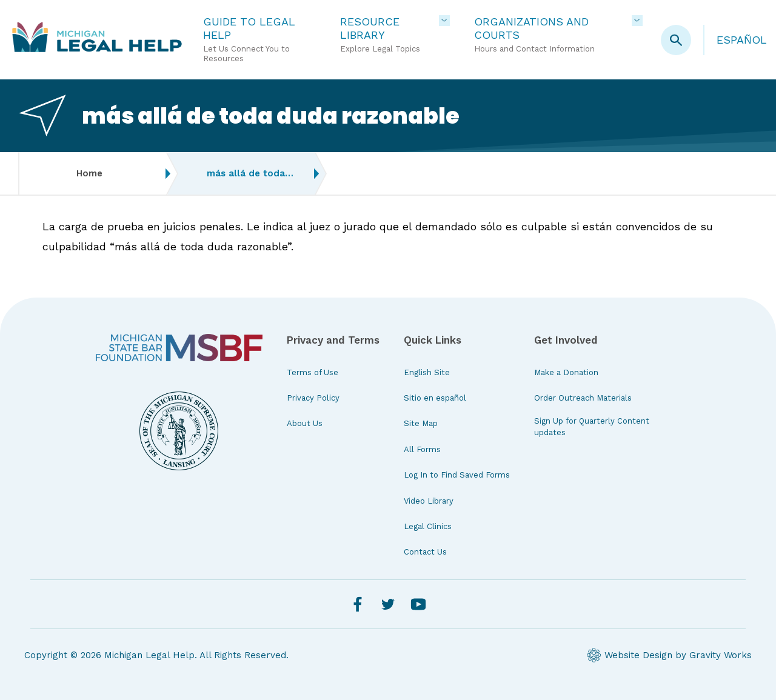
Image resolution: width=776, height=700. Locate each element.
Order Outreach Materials (583, 398)
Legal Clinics (428, 526)
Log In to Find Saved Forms (457, 475)
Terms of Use (313, 372)
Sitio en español (435, 398)
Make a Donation (566, 372)
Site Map (421, 423)
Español (742, 40)
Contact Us (425, 552)
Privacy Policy (313, 398)
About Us (305, 423)
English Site (427, 372)
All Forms (422, 449)
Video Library (429, 501)
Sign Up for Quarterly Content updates (592, 426)
